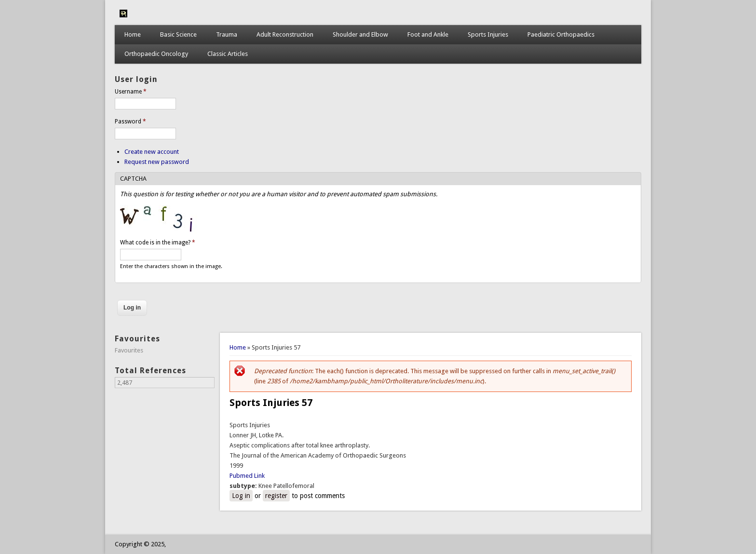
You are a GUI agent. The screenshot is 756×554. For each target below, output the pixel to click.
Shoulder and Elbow (360, 34)
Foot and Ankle (428, 34)
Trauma (227, 34)
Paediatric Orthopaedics (561, 34)
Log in (241, 496)
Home (133, 34)
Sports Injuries (488, 34)
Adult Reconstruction (285, 34)
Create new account (152, 152)
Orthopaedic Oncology (156, 54)
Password (130, 122)
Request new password (157, 162)
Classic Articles (228, 54)
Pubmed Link (247, 476)
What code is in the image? (158, 243)
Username (131, 92)
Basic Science (178, 34)
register (276, 496)
